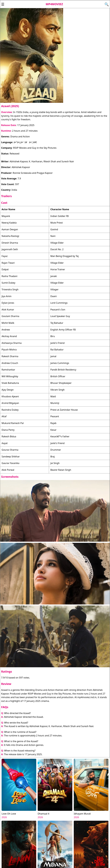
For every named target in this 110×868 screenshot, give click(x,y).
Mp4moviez (54, 4)
